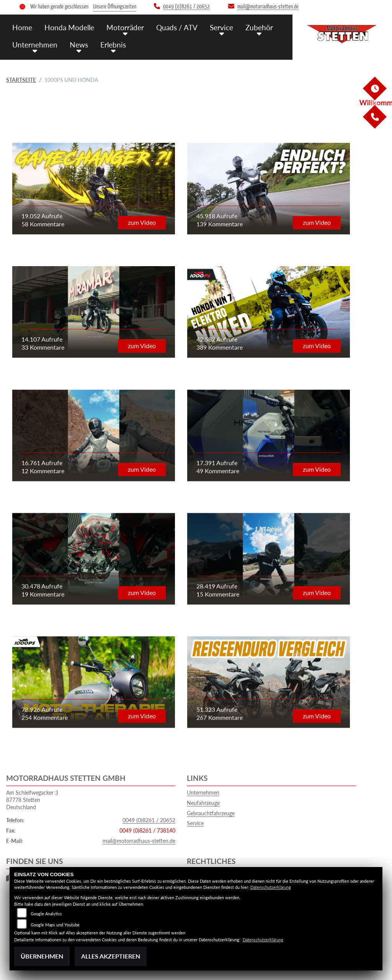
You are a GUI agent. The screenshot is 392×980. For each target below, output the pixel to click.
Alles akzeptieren (111, 956)
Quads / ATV (177, 27)
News (79, 45)
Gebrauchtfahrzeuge (211, 813)
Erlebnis (113, 45)
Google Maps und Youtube (55, 925)
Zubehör (259, 27)
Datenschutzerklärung (271, 887)
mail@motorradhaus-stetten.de (139, 841)
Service (221, 27)
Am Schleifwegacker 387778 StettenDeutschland (32, 800)
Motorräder (125, 27)
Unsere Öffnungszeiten (115, 7)
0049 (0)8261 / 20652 (149, 820)
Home (22, 27)
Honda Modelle (69, 27)
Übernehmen (42, 956)
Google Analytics (46, 914)
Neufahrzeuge (203, 803)
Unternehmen (35, 45)
